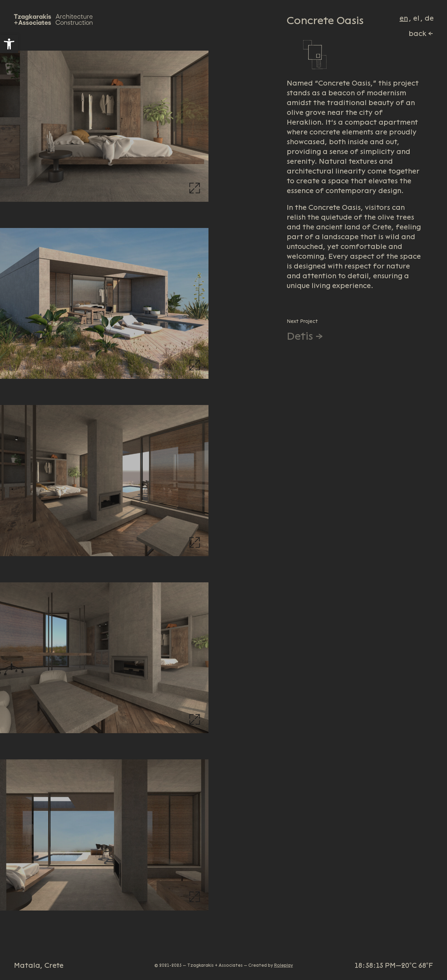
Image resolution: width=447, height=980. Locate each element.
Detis (300, 336)
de (429, 18)
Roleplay (284, 965)
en (404, 18)
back (417, 34)
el (416, 18)
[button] (9, 44)
